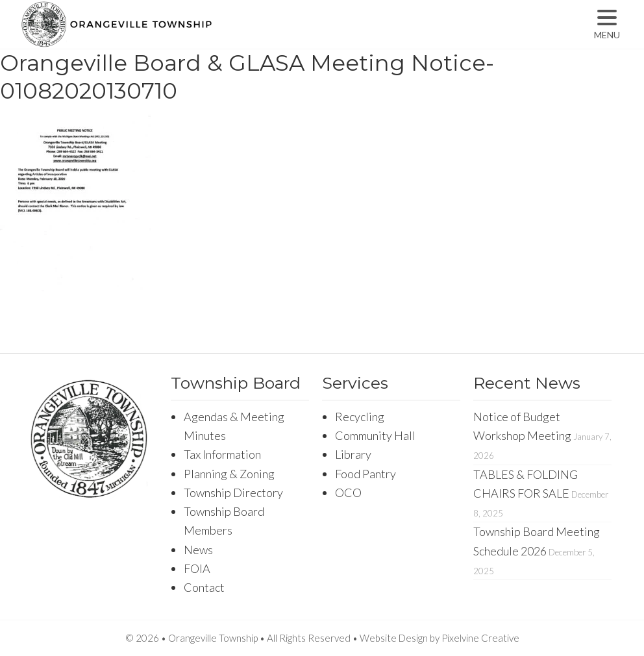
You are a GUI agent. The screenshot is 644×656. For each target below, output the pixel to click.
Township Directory (233, 492)
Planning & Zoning (229, 474)
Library (353, 454)
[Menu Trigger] (607, 24)
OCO (348, 492)
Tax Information (222, 454)
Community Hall (375, 435)
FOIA (197, 568)
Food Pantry (365, 474)
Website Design (394, 638)
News (198, 550)
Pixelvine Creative (480, 638)
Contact (204, 587)
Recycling (360, 417)
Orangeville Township (157, 36)
